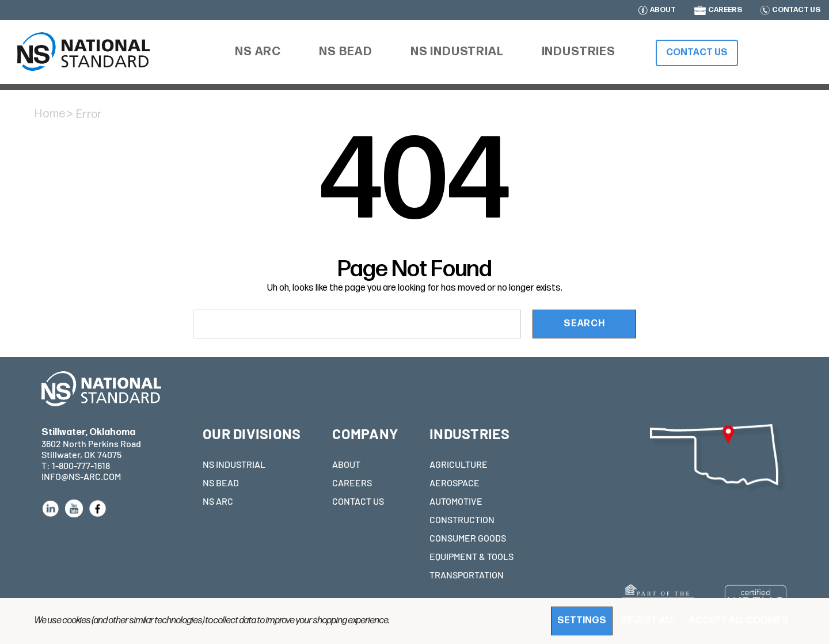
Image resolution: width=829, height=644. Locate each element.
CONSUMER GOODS (468, 538)
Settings (582, 621)
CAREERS (725, 10)
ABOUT (663, 10)
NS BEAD (221, 483)
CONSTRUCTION (462, 519)
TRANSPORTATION (467, 575)
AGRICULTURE (459, 464)
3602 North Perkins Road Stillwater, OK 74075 (91, 443)
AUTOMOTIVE (456, 501)
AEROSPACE (455, 483)
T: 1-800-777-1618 (76, 465)
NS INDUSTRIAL (234, 464)
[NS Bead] (346, 52)
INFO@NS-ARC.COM (81, 476)
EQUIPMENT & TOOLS (471, 556)
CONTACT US (796, 10)
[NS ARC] (258, 53)
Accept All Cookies (739, 621)
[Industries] (579, 52)
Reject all (648, 621)
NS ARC (218, 501)
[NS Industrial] (457, 52)
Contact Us (697, 53)
